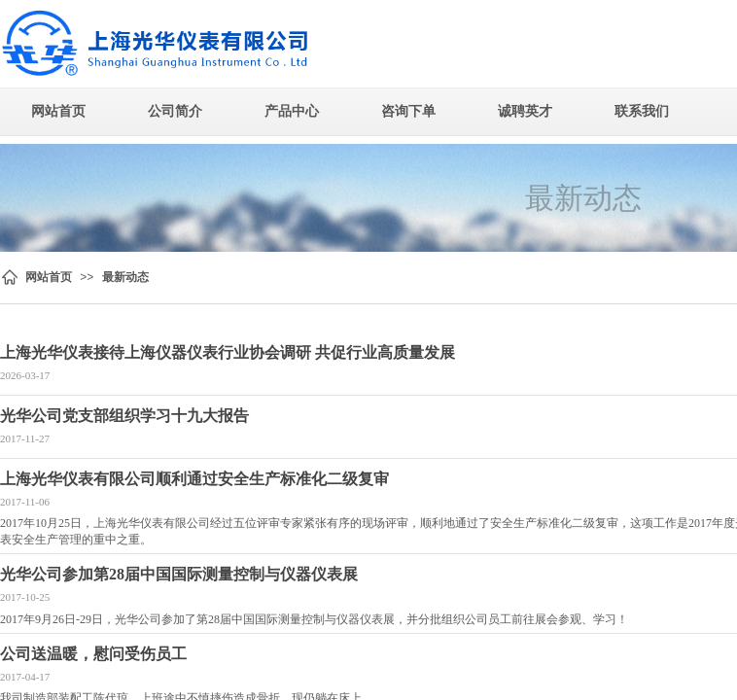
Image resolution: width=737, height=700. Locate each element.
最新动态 (125, 277)
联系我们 (642, 111)
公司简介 (175, 111)
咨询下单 (408, 111)
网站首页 (58, 111)
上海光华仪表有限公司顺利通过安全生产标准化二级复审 (194, 479)
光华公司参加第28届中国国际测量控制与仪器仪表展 (179, 574)
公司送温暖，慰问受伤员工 (93, 654)
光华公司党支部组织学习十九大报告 (124, 416)
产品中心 (292, 111)
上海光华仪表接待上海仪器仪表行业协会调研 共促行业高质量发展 (228, 352)
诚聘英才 (525, 111)
